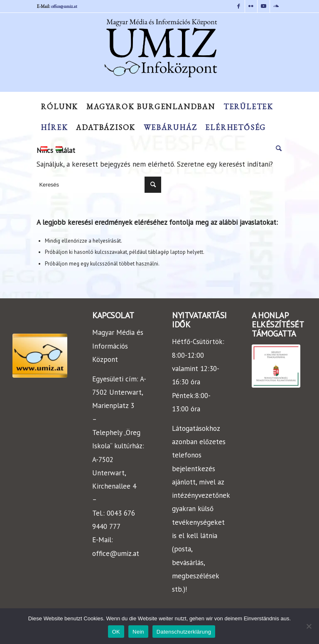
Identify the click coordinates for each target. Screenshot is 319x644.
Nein (138, 632)
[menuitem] (59, 107)
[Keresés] (277, 148)
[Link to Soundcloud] (276, 6)
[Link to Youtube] (264, 6)
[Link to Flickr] (251, 6)
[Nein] (309, 626)
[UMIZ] (159, 54)
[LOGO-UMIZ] (40, 356)
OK (116, 632)
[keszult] (276, 366)
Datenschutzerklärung (184, 632)
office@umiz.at (64, 6)
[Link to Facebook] (239, 6)
